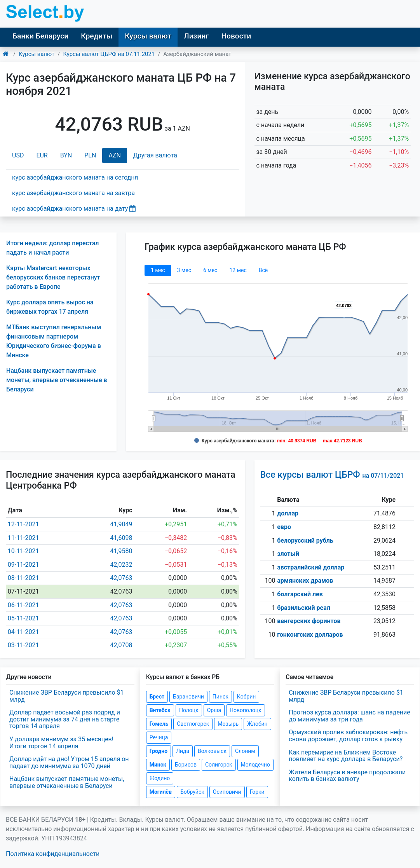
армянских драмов (305, 581)
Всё (263, 270)
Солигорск (219, 765)
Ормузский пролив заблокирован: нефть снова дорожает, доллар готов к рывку (348, 736)
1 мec (158, 270)
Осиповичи (227, 792)
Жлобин (257, 724)
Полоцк (189, 710)
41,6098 (121, 538)
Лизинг (196, 36)
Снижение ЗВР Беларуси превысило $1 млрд (67, 696)
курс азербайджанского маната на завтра (73, 193)
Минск (158, 765)
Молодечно (255, 765)
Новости (236, 36)
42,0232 (121, 565)
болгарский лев (300, 594)
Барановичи (188, 697)
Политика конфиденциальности (53, 854)
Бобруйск (192, 792)
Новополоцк (246, 710)
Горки (257, 792)
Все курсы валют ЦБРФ (332, 475)
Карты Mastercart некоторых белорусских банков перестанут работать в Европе (53, 277)
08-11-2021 (24, 578)
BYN (66, 155)
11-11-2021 (24, 538)
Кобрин (246, 697)
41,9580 (121, 551)
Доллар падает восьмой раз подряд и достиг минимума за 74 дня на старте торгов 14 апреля (65, 719)
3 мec (184, 270)
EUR (42, 155)
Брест (157, 697)
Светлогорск (193, 724)
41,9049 (121, 524)
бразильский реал (304, 608)
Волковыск (212, 751)
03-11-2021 (24, 645)
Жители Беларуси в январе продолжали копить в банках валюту (347, 776)
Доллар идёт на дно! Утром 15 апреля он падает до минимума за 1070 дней (69, 762)
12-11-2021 (24, 524)
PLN (90, 155)
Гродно (159, 751)
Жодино (160, 778)
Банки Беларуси (40, 36)
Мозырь (228, 724)
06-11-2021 (24, 605)
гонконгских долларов (310, 635)
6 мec (210, 270)
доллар (288, 513)
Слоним (245, 751)
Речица (159, 737)
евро (284, 527)
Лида (183, 751)
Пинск (220, 697)
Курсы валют (148, 36)
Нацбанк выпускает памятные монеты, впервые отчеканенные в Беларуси (57, 380)
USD (18, 155)
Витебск (160, 710)
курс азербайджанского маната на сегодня (75, 177)
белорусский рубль (305, 541)
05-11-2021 (24, 618)
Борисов (186, 765)
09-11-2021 (24, 565)
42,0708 (121, 645)
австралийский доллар (311, 567)
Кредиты (97, 36)
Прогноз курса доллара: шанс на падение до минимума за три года (349, 716)
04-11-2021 (24, 632)
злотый (288, 554)
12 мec (238, 270)
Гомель (159, 724)
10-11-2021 (24, 551)
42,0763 (121, 578)
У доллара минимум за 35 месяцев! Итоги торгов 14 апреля (61, 743)
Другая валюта (155, 155)
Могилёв (161, 792)
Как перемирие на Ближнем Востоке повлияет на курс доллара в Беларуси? (346, 756)
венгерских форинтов (309, 621)
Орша (214, 710)
